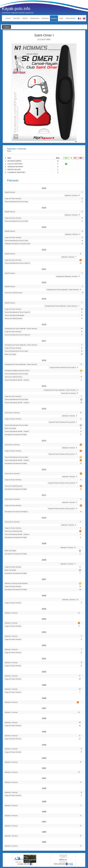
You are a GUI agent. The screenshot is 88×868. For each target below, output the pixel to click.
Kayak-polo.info (16, 9)
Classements (35, 18)
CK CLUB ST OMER (44, 40)
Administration (71, 18)
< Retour (6, 27)
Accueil (8, 18)
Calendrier (17, 18)
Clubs (61, 18)
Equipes (54, 18)
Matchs (25, 18)
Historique (45, 18)
